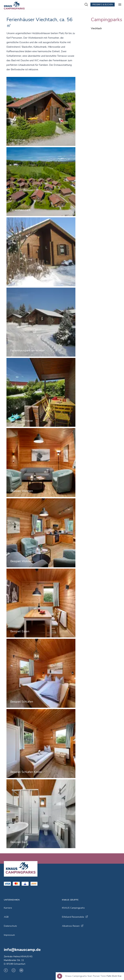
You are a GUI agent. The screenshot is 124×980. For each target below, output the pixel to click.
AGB (6, 917)
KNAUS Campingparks (73, 908)
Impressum (9, 935)
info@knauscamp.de (22, 950)
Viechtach (96, 28)
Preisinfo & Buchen (103, 5)
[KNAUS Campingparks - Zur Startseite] (43, 6)
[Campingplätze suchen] (86, 5)
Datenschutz (10, 926)
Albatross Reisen (73, 926)
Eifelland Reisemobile (75, 917)
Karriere (8, 908)
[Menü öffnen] (120, 5)
